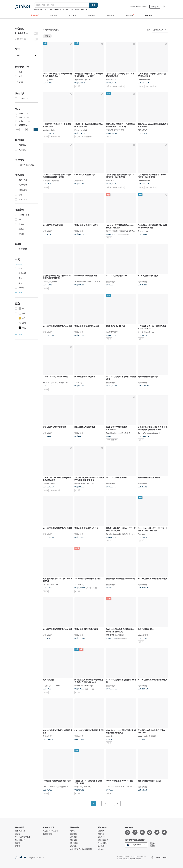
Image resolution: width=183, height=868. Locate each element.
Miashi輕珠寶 (143, 635)
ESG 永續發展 (103, 840)
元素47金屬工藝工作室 (83, 80)
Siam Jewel (142, 534)
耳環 (46, 9)
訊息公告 (73, 837)
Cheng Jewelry (49, 80)
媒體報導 (101, 834)
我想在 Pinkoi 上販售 (138, 6)
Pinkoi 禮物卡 (20, 840)
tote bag (84, 9)
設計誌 (18, 834)
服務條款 (73, 840)
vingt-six (109, 736)
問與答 (73, 831)
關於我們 (101, 831)
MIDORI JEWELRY (50, 584)
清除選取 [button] (19, 265)
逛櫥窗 (18, 846)
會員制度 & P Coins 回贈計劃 (81, 849)
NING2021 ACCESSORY (84, 484)
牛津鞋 (77, 9)
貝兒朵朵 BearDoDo (146, 332)
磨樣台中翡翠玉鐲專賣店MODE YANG (121, 231)
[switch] (27, 33)
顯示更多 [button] (19, 293)
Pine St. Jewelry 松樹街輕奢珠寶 (56, 787)
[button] (36, 129)
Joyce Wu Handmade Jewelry (150, 433)
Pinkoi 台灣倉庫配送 (23, 837)
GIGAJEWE (143, 130)
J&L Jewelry (79, 584)
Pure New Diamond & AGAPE (118, 433)
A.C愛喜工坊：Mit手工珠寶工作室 (56, 383)
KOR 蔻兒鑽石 (112, 332)
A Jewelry (78, 383)
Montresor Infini (112, 80)
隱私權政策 (74, 843)
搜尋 (94, 5)
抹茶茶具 (58, 9)
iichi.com (101, 849)
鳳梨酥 (65, 9)
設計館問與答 (48, 834)
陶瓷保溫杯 (38, 9)
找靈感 (18, 843)
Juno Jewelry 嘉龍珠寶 (147, 736)
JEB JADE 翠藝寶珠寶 (115, 635)
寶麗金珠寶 (79, 180)
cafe (71, 9)
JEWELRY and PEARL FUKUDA (87, 282)
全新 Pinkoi (102, 837)
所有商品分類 (20, 831)
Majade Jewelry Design (84, 686)
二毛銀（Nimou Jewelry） (53, 686)
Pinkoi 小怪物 (103, 843)
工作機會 (101, 846)
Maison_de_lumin (50, 282)
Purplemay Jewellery (83, 787)
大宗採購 (73, 834)
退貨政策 (73, 846)
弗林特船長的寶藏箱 (51, 180)
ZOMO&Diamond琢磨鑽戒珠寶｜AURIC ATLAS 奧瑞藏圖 (129, 534)
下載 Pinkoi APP (136, 845)
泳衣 (51, 9)
